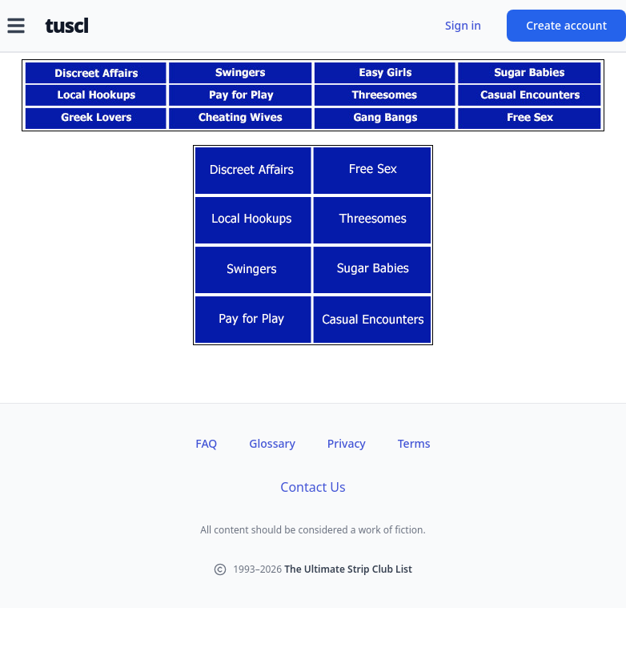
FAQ (206, 443)
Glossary (272, 443)
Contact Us (313, 487)
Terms (414, 443)
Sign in (463, 25)
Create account (566, 25)
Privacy (347, 443)
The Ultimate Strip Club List (348, 569)
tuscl (66, 26)
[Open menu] (16, 26)
